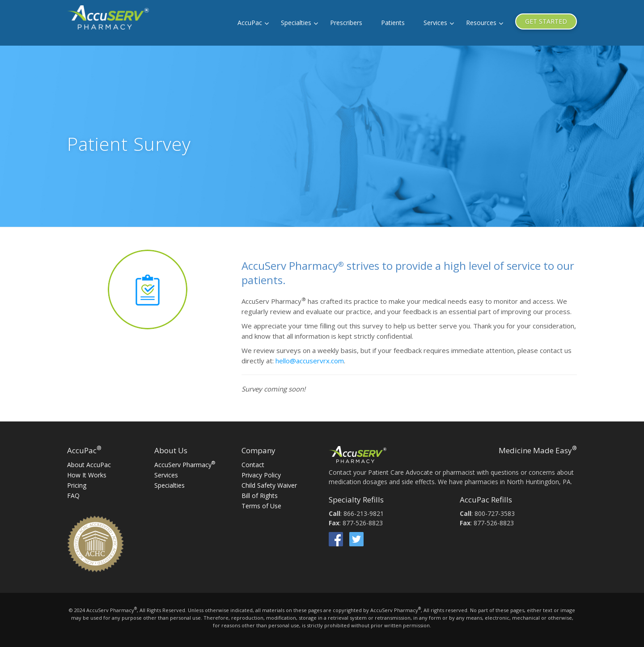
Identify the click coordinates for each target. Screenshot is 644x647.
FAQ (73, 496)
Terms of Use (261, 506)
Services (435, 23)
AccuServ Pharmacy (185, 465)
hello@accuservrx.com (310, 361)
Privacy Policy (261, 475)
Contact (253, 465)
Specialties (296, 23)
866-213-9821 (364, 513)
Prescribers (346, 23)
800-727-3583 (495, 513)
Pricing (77, 485)
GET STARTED (546, 21)
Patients (393, 23)
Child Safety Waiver (269, 485)
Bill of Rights (260, 496)
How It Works (87, 475)
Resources (481, 23)
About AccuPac (89, 465)
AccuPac (250, 23)
